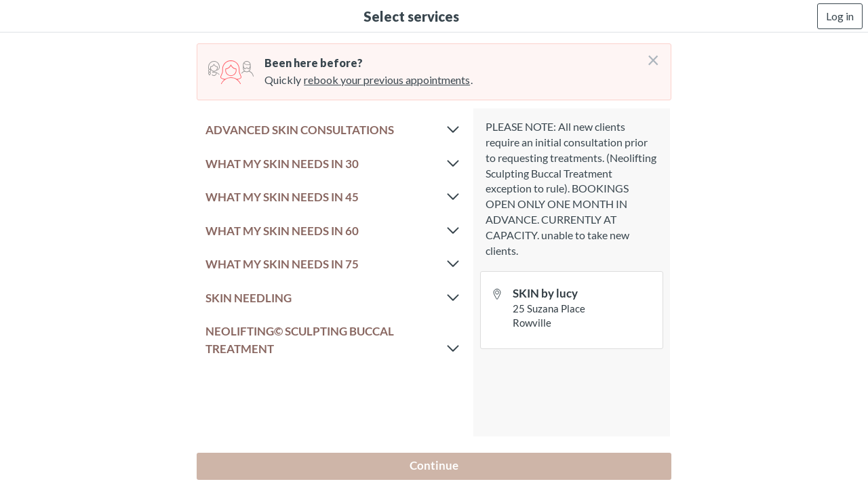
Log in (840, 16)
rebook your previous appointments (387, 80)
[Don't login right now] (649, 55)
